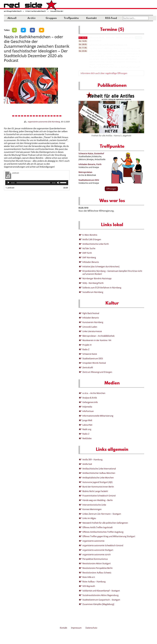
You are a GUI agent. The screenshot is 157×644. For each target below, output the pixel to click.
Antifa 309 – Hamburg (92, 460)
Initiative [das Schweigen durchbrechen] (101, 267)
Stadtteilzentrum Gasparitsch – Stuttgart (101, 600)
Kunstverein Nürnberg (93, 322)
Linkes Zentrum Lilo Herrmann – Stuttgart (102, 514)
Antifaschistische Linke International (99, 469)
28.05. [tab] (83, 44)
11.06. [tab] (83, 48)
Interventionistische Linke (94, 505)
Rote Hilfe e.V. (89, 577)
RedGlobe (87, 438)
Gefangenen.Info (90, 402)
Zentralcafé (88, 367)
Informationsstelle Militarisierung (98, 416)
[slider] (33, 183)
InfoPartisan (88, 411)
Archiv (32, 18)
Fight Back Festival (91, 313)
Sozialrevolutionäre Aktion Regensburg (100, 595)
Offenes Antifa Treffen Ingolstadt (98, 527)
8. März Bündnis (90, 235)
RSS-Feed (111, 18)
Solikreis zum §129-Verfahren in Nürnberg (102, 288)
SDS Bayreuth (89, 586)
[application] (37, 183)
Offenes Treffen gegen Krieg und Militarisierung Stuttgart (109, 536)
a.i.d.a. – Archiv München (94, 393)
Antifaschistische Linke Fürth (96, 244)
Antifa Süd (87, 464)
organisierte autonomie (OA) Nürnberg (44, 122)
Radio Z (86, 349)
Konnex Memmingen (92, 509)
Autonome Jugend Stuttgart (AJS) (97, 482)
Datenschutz (91, 628)
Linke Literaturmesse (92, 331)
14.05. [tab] (83, 41)
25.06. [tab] (83, 51)
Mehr (138, 38)
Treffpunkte (71, 18)
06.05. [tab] (83, 38)
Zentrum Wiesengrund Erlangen (97, 372)
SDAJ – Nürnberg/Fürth (93, 283)
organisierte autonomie (93, 541)
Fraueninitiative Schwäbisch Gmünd (99, 496)
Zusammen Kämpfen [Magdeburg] (98, 604)
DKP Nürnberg (89, 257)
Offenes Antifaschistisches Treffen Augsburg (103, 532)
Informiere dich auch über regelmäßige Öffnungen (104, 73)
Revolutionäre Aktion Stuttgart (97, 563)
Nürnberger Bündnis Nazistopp (97, 278)
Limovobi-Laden (90, 327)
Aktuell (12, 18)
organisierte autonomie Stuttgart (98, 550)
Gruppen (51, 18)
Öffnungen (111, 189)
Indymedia (87, 407)
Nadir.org (87, 429)
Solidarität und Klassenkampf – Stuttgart (101, 591)
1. (10, 188)
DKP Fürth (87, 253)
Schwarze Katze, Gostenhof (91, 154)
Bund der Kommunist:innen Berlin (98, 487)
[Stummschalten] (58, 183)
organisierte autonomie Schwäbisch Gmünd (103, 545)
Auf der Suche (89, 248)
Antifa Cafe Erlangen (92, 239)
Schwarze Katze (90, 354)
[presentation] (81, 114)
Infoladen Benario (91, 262)
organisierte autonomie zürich (97, 555)
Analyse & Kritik (90, 398)
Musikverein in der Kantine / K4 (97, 340)
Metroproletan (85, 172)
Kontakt (91, 18)
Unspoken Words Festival (94, 363)
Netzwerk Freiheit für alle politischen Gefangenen (105, 523)
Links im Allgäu (89, 518)
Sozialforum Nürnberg (93, 292)
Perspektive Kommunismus (95, 559)
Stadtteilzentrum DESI (89, 180)
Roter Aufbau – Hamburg (94, 582)
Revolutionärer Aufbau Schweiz (97, 573)
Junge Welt (87, 420)
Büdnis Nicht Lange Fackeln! (95, 491)
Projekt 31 (87, 345)
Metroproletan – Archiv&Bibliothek (98, 336)
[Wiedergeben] (8, 183)
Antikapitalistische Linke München (98, 478)
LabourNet (87, 425)
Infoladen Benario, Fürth (90, 164)
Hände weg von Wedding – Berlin (98, 500)
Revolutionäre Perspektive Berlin (98, 568)
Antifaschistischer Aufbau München (99, 473)
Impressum (76, 628)
